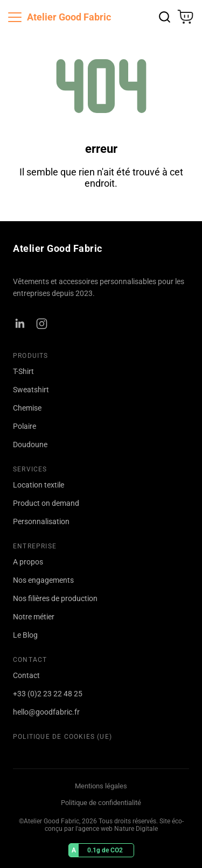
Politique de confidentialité (101, 803)
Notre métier (34, 617)
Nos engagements (43, 580)
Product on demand (46, 503)
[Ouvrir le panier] (185, 17)
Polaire (25, 426)
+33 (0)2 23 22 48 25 (48, 694)
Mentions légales (101, 786)
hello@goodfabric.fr (46, 712)
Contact (26, 675)
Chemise (27, 408)
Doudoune (30, 444)
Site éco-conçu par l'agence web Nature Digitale (114, 825)
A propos (28, 562)
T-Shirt (23, 371)
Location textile (39, 485)
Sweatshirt (31, 390)
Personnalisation (41, 521)
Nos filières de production (55, 598)
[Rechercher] (165, 17)
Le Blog (25, 635)
